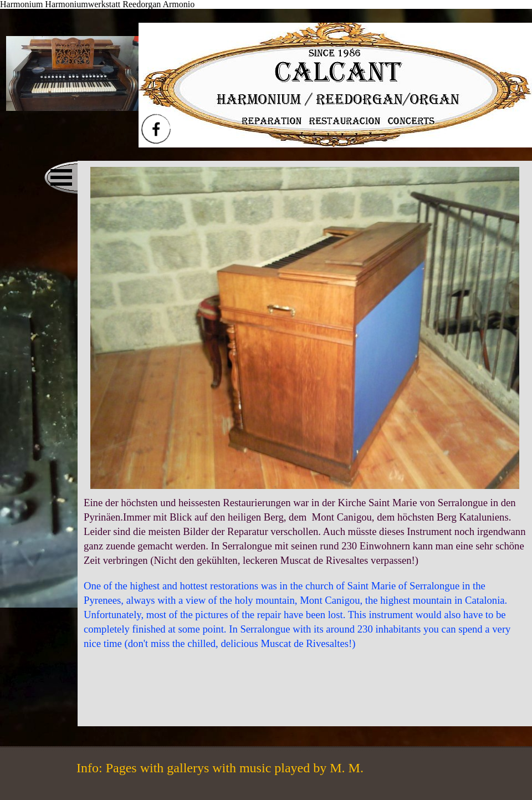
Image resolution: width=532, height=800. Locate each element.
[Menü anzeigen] (61, 177)
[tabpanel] (305, 573)
